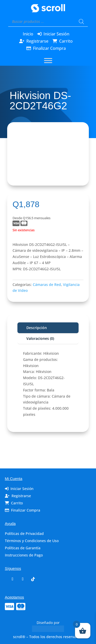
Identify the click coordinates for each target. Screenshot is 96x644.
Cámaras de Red (47, 285)
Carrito (66, 41)
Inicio (28, 34)
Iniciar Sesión (56, 34)
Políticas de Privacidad (24, 534)
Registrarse (37, 41)
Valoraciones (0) (40, 338)
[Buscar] (81, 22)
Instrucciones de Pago (24, 555)
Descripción (37, 328)
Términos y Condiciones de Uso (32, 541)
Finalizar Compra (49, 48)
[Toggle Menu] (48, 61)
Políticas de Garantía (23, 548)
